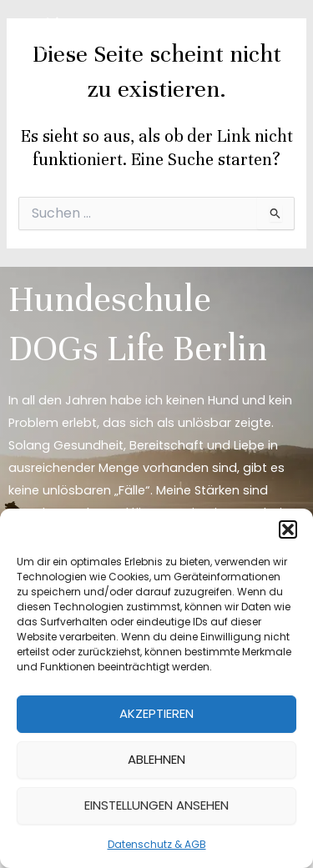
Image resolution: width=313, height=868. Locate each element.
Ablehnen (156, 759)
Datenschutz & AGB (157, 844)
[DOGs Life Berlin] (58, 35)
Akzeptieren (156, 713)
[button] (288, 529)
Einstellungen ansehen (156, 805)
